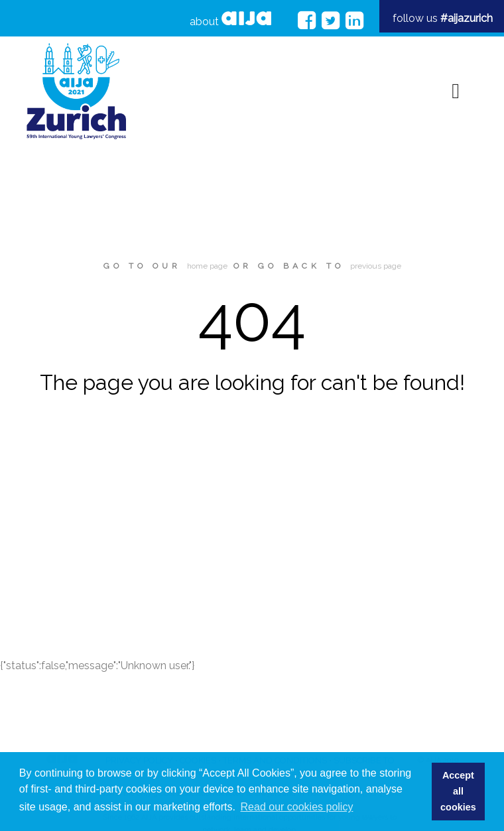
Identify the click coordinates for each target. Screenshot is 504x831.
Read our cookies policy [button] (297, 807)
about (230, 20)
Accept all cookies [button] (458, 791)
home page (207, 266)
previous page (376, 266)
